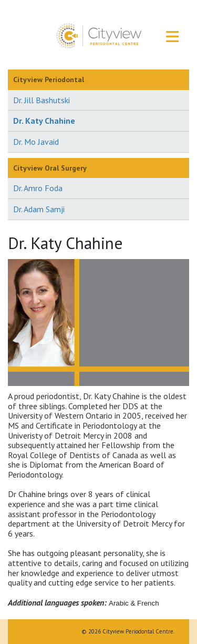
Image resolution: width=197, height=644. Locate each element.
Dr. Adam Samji (39, 209)
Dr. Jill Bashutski (42, 100)
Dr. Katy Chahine (44, 121)
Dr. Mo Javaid (36, 142)
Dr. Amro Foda (38, 188)
